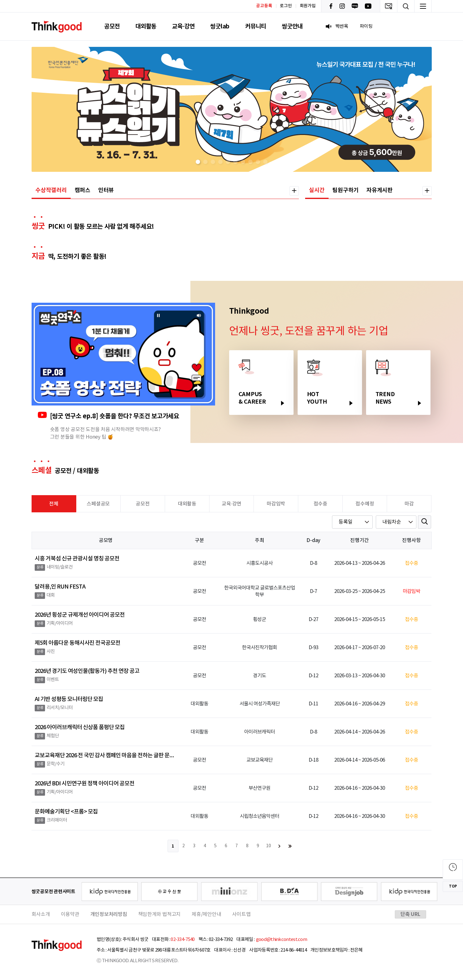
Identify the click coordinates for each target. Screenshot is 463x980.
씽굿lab (220, 26)
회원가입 (308, 6)
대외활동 (146, 26)
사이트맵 (241, 914)
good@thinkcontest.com (281, 940)
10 (269, 846)
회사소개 (41, 914)
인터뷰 (106, 190)
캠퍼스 (83, 190)
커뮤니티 (256, 26)
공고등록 (264, 6)
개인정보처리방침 (109, 914)
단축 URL (410, 914)
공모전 (112, 26)
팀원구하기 (345, 190)
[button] (198, 162)
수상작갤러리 (51, 190)
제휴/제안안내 (206, 914)
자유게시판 (380, 190)
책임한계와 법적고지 (160, 914)
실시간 (317, 190)
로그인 (286, 6)
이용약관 (70, 914)
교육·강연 (183, 26)
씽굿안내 (292, 26)
